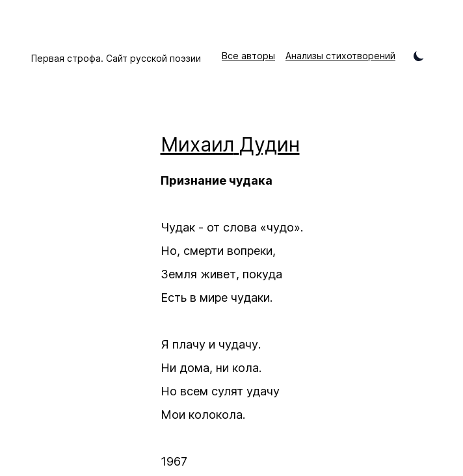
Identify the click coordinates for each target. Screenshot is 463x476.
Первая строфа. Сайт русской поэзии (116, 58)
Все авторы (248, 56)
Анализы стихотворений (340, 56)
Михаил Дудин (230, 144)
